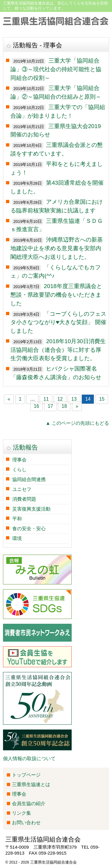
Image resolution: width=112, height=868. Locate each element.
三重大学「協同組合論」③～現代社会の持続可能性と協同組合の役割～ (56, 69)
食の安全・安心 (29, 529)
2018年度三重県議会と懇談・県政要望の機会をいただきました (56, 295)
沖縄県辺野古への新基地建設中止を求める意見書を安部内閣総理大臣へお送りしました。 (57, 248)
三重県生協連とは (31, 784)
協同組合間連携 (29, 479)
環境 (17, 538)
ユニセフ (22, 489)
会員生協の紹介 (29, 804)
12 (60, 399)
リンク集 (22, 813)
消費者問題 (24, 499)
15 (102, 399)
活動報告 (25, 447)
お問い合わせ (26, 823)
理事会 (19, 460)
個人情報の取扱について (29, 759)
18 (64, 406)
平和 (17, 519)
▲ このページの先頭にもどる (77, 423)
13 (74, 399)
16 (36, 406)
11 (46, 399)
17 (50, 406)
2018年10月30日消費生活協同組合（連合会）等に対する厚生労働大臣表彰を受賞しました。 (58, 350)
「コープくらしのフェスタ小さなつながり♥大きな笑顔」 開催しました (58, 322)
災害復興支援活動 (31, 509)
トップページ (26, 775)
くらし (19, 470)
